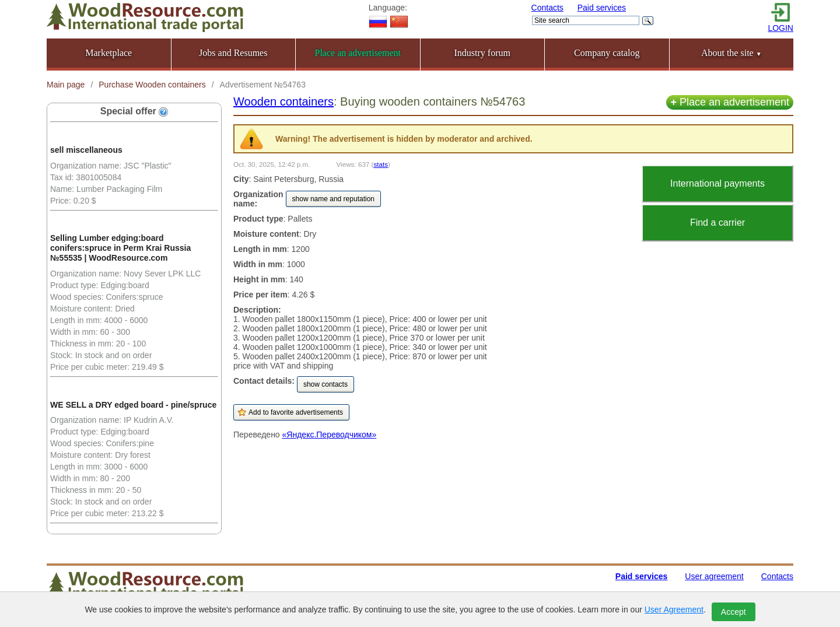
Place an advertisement (730, 102)
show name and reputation (333, 199)
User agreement (714, 576)
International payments (717, 183)
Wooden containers (283, 101)
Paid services (602, 8)
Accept (734, 612)
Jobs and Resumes (233, 53)
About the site (731, 53)
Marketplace (108, 53)
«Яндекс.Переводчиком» (330, 435)
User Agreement (674, 610)
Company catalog (607, 53)
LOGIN (780, 28)
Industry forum (482, 53)
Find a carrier (717, 223)
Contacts (547, 8)
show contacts (325, 384)
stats (381, 164)
